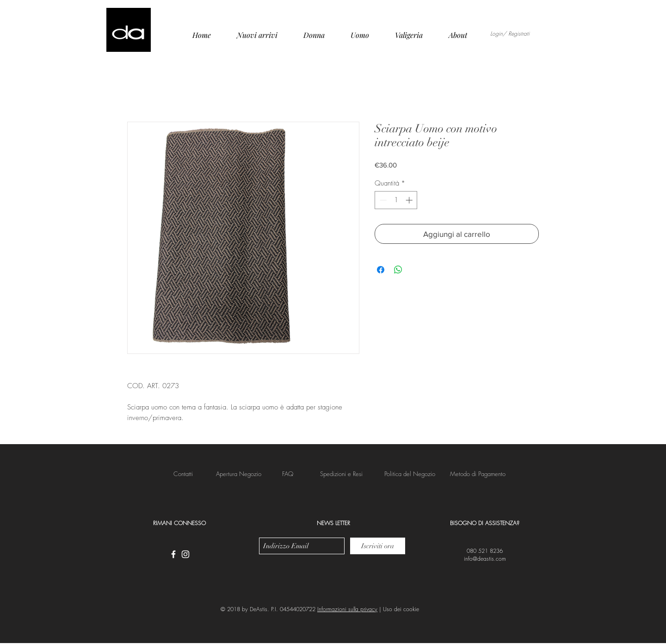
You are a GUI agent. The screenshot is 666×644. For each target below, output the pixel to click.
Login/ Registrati (510, 34)
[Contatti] (183, 474)
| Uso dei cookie (398, 609)
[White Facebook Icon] (173, 554)
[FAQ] (287, 474)
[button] (341, 474)
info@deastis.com (485, 559)
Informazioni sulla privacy (347, 609)
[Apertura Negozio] (239, 474)
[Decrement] (382, 200)
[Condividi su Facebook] (381, 270)
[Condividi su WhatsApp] (398, 270)
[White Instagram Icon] (185, 554)
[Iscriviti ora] (378, 546)
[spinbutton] (396, 200)
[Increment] (410, 200)
